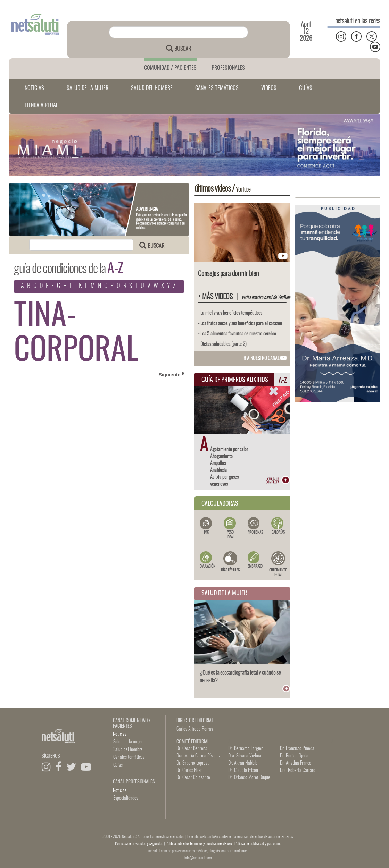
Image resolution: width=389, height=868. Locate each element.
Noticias (120, 734)
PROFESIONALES (228, 68)
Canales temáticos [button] (129, 757)
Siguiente (172, 374)
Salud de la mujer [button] (128, 742)
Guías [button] (118, 765)
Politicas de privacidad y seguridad (139, 844)
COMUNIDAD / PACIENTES (170, 68)
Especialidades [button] (126, 798)
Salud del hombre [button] (128, 750)
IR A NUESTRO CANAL (264, 359)
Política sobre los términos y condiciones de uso (199, 844)
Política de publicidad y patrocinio (258, 844)
